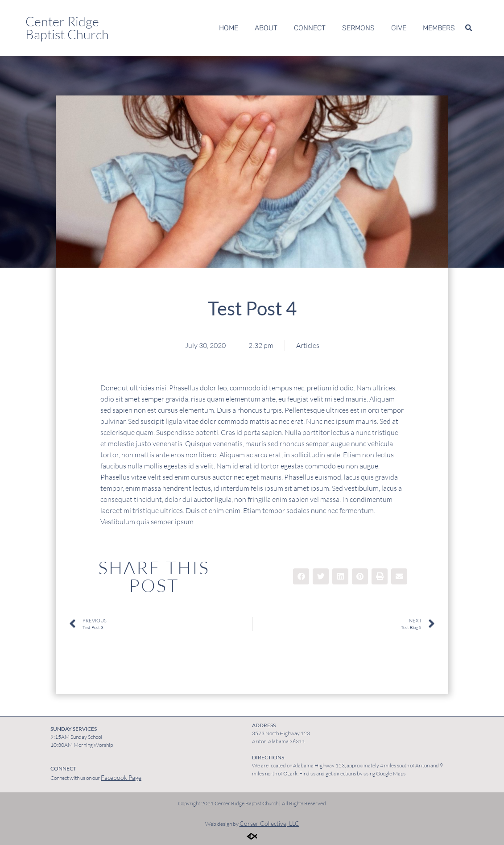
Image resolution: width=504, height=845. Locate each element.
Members (439, 28)
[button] (468, 28)
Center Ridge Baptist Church (67, 28)
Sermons (358, 28)
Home (229, 28)
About (266, 28)
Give (399, 28)
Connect (310, 28)
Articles (308, 345)
